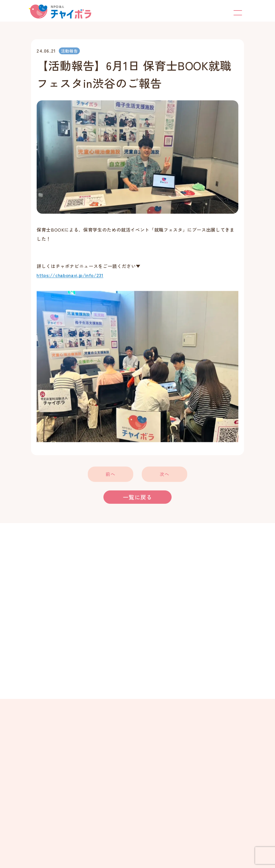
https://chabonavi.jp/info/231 (70, 276)
